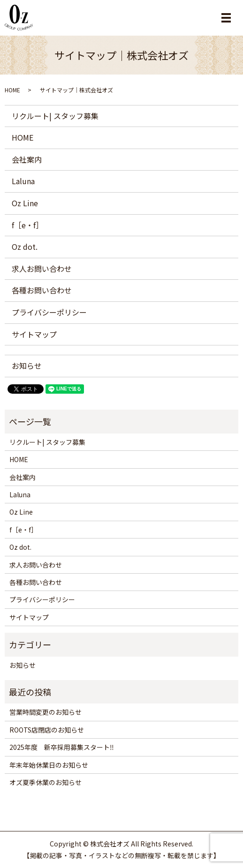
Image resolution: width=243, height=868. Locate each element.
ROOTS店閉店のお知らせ (47, 730)
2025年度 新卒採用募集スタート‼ (62, 747)
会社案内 (27, 159)
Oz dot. (25, 247)
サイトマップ (34, 334)
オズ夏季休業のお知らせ (46, 782)
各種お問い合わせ (42, 290)
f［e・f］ (27, 225)
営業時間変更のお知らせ (46, 712)
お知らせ (27, 366)
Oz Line (25, 203)
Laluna (23, 181)
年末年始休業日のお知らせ (49, 765)
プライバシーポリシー (49, 312)
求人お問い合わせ (42, 269)
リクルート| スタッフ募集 (55, 116)
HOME (12, 90)
